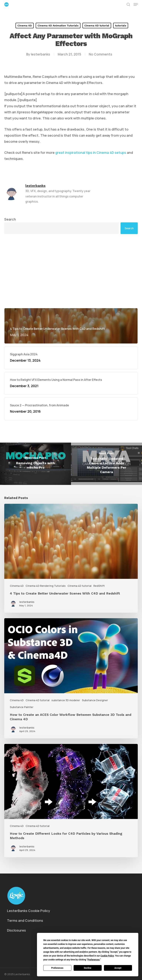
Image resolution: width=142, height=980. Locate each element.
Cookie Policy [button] (107, 956)
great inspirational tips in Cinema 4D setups (91, 153)
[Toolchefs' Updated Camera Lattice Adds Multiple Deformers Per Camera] (106, 464)
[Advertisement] (71, 271)
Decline (88, 968)
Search (10, 219)
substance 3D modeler (66, 700)
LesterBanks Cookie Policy (29, 911)
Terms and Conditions (25, 920)
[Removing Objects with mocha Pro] (35, 464)
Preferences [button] (93, 960)
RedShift (99, 586)
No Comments (100, 54)
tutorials (121, 26)
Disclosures (16, 930)
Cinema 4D (25, 26)
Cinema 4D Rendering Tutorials (46, 586)
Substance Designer (95, 700)
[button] (136, 4)
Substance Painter (22, 707)
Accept (118, 968)
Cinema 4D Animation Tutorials (58, 26)
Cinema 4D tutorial (97, 26)
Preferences (57, 968)
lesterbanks (40, 54)
